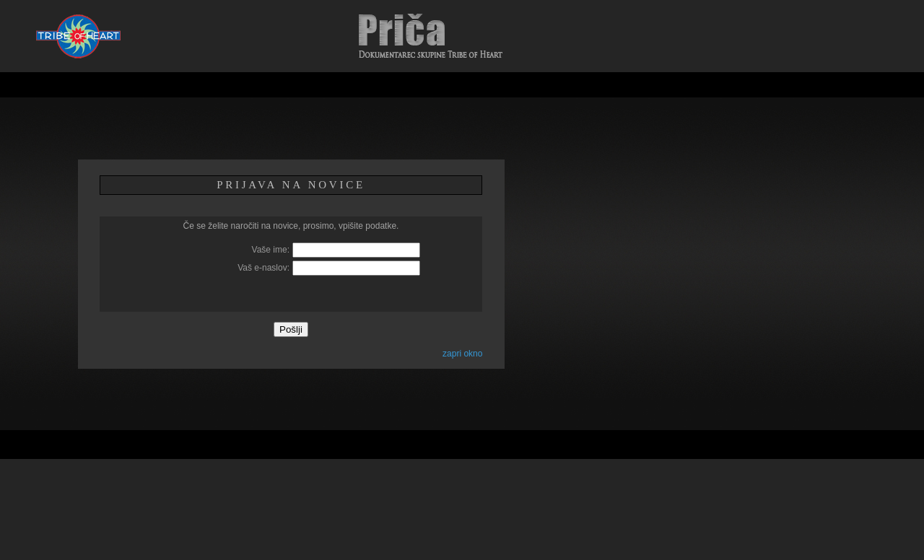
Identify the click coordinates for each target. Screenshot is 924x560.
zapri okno (462, 354)
